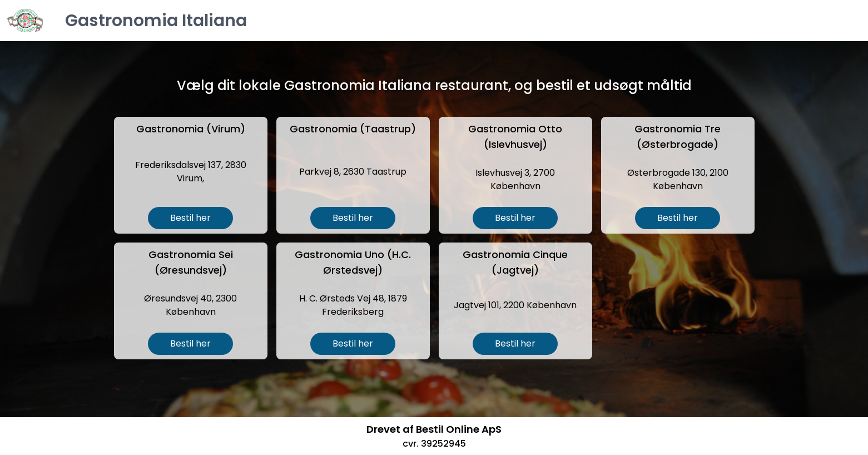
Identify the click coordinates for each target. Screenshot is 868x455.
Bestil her (190, 218)
